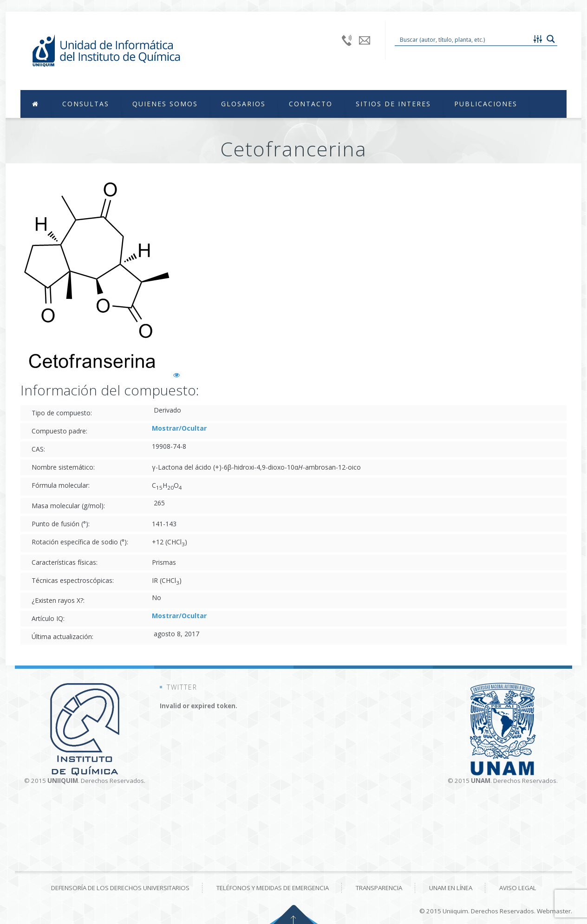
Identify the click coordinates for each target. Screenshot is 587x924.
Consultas (86, 104)
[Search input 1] (463, 39)
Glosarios (243, 104)
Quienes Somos (165, 104)
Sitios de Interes (393, 104)
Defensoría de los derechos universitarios (120, 888)
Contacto (311, 104)
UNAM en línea (451, 888)
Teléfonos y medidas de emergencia (273, 888)
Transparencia (379, 888)
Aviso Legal (518, 888)
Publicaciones (486, 104)
